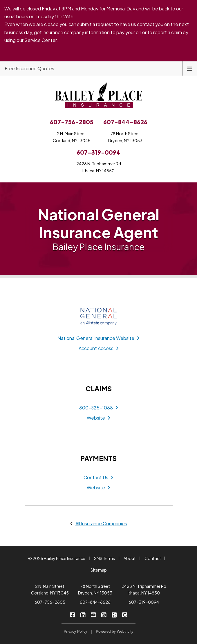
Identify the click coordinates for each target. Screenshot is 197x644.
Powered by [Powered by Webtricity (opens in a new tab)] (114, 631)
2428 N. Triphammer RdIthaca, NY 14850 (99, 167)
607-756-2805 (50, 602)
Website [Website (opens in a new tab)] (99, 418)
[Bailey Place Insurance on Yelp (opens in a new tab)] (114, 614)
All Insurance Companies (101, 523)
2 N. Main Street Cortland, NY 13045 (50, 590)
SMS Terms (104, 558)
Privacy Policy (76, 631)
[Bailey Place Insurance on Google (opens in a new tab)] (125, 614)
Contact (153, 558)
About (130, 558)
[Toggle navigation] (190, 68)
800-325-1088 (99, 408)
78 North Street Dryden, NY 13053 (95, 590)
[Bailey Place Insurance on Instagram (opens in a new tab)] (104, 614)
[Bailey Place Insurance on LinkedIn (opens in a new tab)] (83, 614)
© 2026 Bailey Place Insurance (57, 558)
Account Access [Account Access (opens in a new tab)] (99, 348)
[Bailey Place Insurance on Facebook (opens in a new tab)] (72, 614)
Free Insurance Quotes (29, 68)
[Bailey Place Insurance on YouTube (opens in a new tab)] (93, 614)
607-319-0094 (144, 602)
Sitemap (99, 570)
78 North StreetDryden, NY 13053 (125, 137)
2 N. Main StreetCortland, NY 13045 (72, 137)
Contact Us (99, 477)
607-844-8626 (95, 602)
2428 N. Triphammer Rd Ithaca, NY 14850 (144, 590)
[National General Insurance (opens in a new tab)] (99, 316)
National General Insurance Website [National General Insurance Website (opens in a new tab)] (99, 338)
